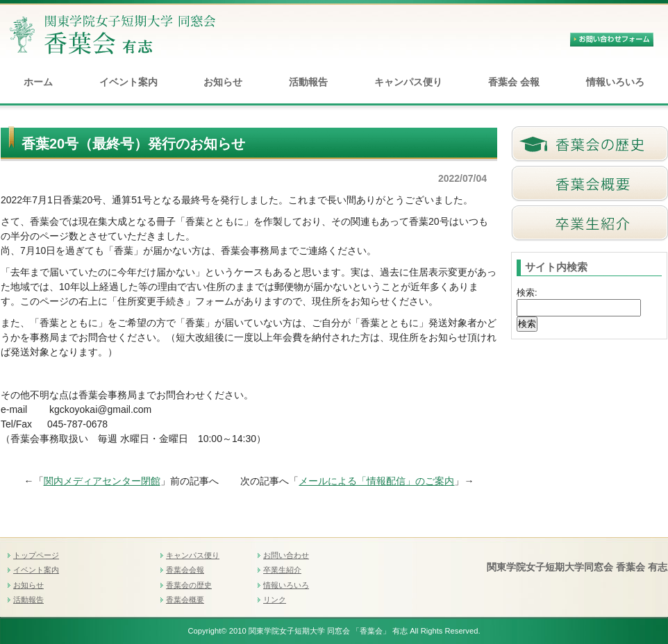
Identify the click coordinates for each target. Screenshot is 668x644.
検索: (527, 293)
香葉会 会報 (514, 82)
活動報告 (308, 82)
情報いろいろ (615, 82)
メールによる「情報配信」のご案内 (376, 481)
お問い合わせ (286, 555)
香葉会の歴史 (189, 585)
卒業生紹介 (282, 570)
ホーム (38, 82)
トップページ (36, 555)
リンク (275, 600)
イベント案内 (128, 82)
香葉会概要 (185, 600)
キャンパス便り (408, 82)
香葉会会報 (185, 570)
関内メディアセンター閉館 (102, 481)
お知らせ (223, 82)
